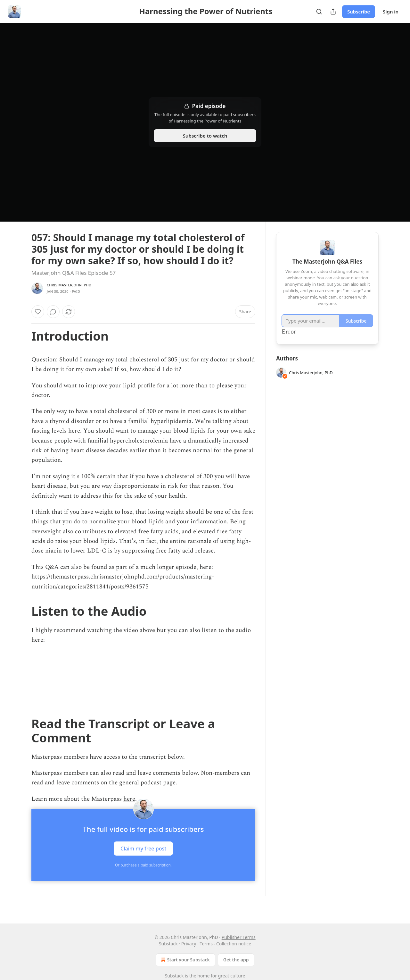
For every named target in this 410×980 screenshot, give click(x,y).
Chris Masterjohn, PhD (69, 285)
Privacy (189, 944)
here (129, 799)
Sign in (391, 12)
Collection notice (234, 944)
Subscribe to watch (205, 136)
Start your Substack (185, 960)
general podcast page (147, 783)
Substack (174, 976)
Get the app (236, 960)
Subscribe (359, 12)
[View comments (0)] (53, 312)
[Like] (38, 312)
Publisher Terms (239, 937)
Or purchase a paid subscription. (143, 865)
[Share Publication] (333, 12)
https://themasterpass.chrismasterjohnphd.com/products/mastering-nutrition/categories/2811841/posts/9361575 (123, 582)
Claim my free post (143, 849)
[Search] (319, 12)
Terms (206, 944)
